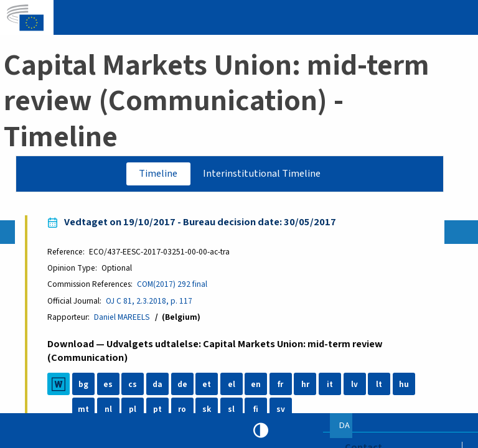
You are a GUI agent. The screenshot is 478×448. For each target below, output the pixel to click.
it (330, 385)
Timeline (158, 174)
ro (183, 410)
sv (281, 410)
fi (256, 410)
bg (84, 385)
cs (133, 385)
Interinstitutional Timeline (262, 174)
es (109, 385)
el (232, 385)
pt (157, 410)
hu (404, 385)
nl (108, 410)
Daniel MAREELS (122, 318)
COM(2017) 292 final (173, 285)
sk (207, 410)
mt (84, 410)
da (157, 385)
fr (281, 385)
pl (133, 410)
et (207, 385)
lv (354, 385)
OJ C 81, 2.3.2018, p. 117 (150, 301)
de (182, 385)
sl (232, 410)
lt (380, 385)
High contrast (261, 431)
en (256, 385)
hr (305, 385)
